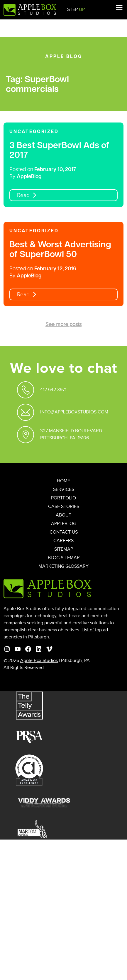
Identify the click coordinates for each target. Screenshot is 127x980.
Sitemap (64, 549)
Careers (63, 541)
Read (23, 195)
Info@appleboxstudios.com (74, 412)
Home (63, 481)
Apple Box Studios (39, 661)
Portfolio (63, 498)
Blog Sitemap (64, 558)
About (63, 515)
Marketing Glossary (63, 566)
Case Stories (64, 507)
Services (64, 490)
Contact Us (64, 532)
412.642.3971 (53, 390)
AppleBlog (29, 177)
